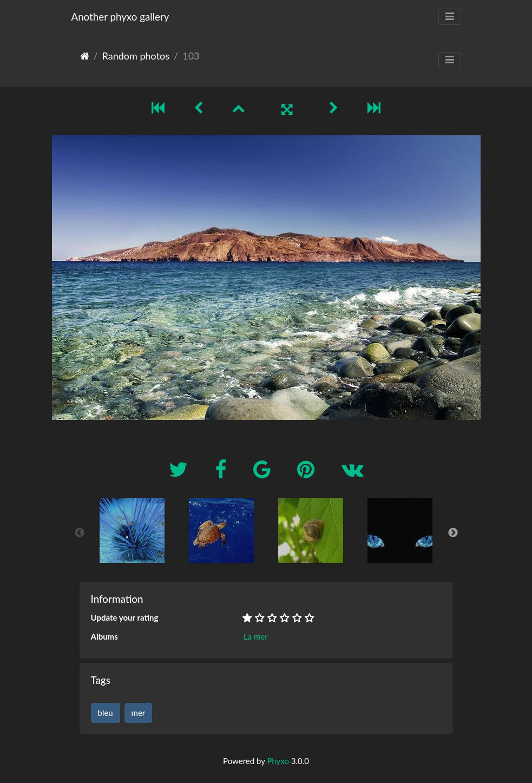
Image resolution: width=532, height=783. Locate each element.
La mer (256, 636)
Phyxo (278, 761)
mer (139, 713)
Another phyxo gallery (120, 17)
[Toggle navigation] (450, 17)
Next (453, 533)
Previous (80, 533)
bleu (106, 713)
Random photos (136, 56)
